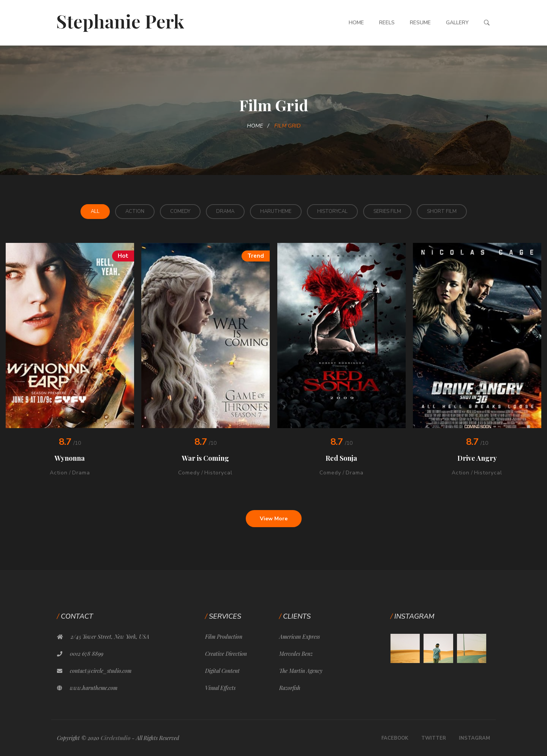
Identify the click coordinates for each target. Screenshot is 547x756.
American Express (300, 637)
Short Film (442, 211)
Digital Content (222, 671)
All (95, 211)
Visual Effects (220, 688)
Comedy (180, 211)
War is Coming (206, 458)
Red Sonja (341, 458)
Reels (387, 23)
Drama (225, 211)
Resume (420, 23)
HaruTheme (276, 211)
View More (274, 519)
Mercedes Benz (296, 654)
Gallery (457, 23)
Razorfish (290, 688)
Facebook (395, 738)
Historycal (332, 211)
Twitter (434, 738)
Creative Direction (226, 654)
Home (356, 23)
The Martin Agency (301, 671)
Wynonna (70, 458)
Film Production (224, 637)
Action (135, 211)
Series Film (387, 211)
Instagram (474, 738)
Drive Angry (477, 458)
